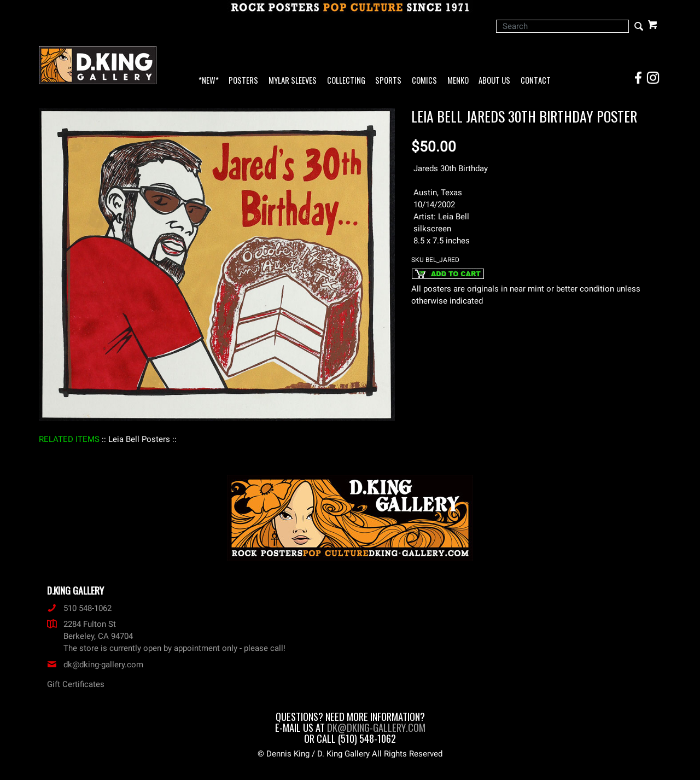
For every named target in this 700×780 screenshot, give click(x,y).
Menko (458, 81)
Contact (536, 81)
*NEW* (209, 81)
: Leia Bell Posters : (139, 439)
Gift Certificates (76, 684)
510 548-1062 (79, 608)
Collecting (346, 81)
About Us (494, 81)
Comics (424, 81)
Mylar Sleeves (293, 81)
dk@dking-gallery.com (95, 665)
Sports (388, 81)
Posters (243, 81)
